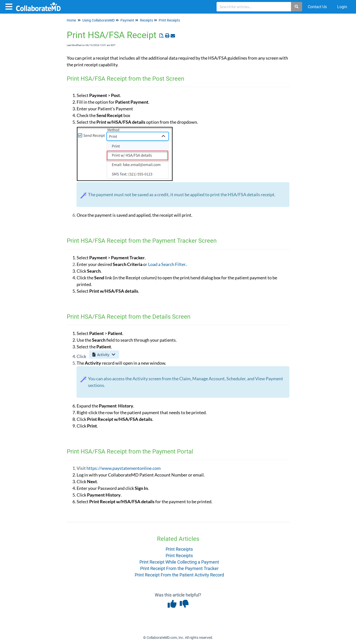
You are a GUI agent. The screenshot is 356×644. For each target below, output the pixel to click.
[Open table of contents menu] (10, 6)
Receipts (146, 20)
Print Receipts (169, 20)
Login (342, 7)
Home (71, 20)
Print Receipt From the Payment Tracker (179, 568)
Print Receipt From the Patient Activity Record (179, 575)
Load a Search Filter (167, 264)
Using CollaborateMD (99, 20)
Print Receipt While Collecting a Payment (179, 562)
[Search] (297, 7)
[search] (254, 7)
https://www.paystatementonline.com (124, 468)
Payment (127, 20)
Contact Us (317, 7)
